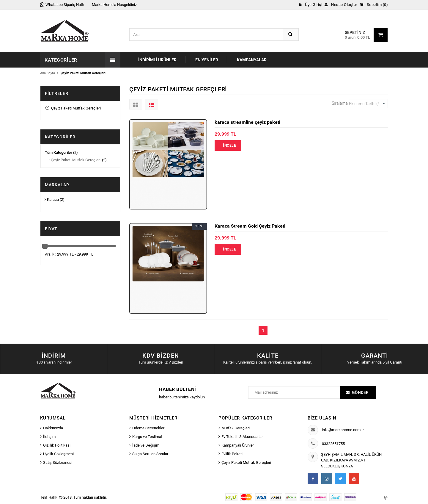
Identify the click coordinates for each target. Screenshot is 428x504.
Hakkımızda (53, 428)
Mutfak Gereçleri (236, 428)
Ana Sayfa (48, 73)
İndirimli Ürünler (157, 60)
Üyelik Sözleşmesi (58, 454)
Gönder (360, 392)
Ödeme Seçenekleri (149, 428)
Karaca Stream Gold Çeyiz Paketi (250, 226)
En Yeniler (207, 60)
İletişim (49, 437)
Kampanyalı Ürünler (238, 445)
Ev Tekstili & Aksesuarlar (242, 437)
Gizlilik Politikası (57, 445)
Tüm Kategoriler (59, 152)
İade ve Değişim (146, 445)
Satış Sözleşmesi (58, 462)
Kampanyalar (252, 60)
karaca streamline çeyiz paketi (247, 122)
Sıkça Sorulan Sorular (150, 454)
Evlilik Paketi (232, 454)
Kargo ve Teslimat (147, 437)
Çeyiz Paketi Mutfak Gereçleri (73, 108)
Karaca (52, 199)
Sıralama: (340, 103)
